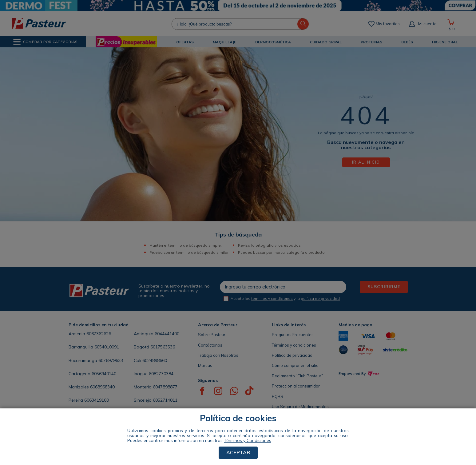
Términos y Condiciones (248, 440)
